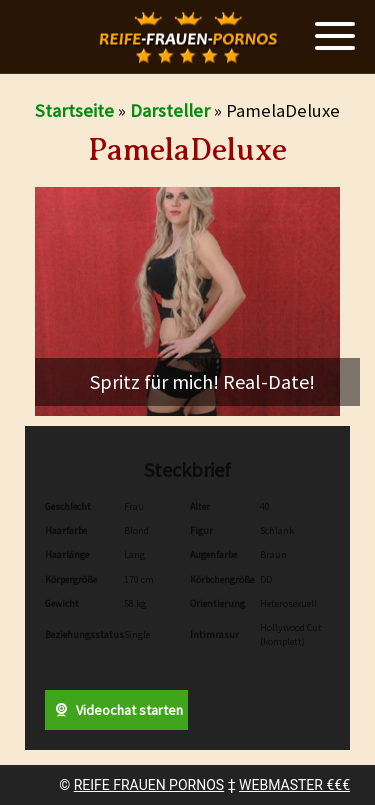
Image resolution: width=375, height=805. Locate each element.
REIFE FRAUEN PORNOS (149, 785)
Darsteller (170, 110)
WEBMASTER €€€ (294, 785)
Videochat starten (116, 710)
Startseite (74, 110)
